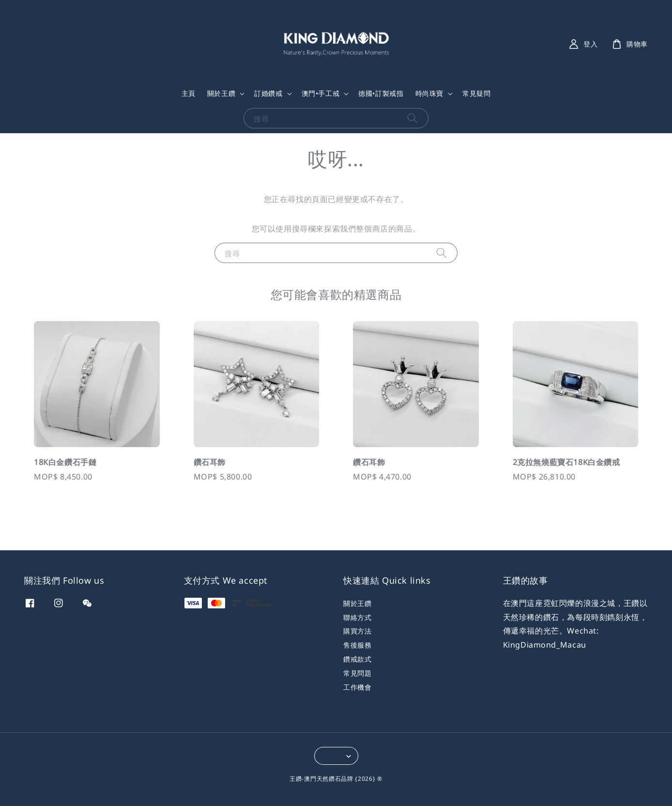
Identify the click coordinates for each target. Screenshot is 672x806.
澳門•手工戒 (321, 93)
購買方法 (357, 631)
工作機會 (357, 687)
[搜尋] (412, 118)
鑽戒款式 (357, 659)
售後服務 (357, 645)
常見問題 (357, 673)
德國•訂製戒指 (381, 93)
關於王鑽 (221, 93)
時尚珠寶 (429, 93)
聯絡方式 (357, 617)
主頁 (189, 93)
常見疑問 (476, 93)
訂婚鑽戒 (268, 93)
